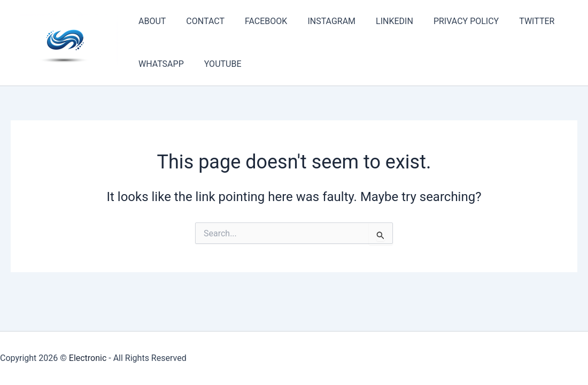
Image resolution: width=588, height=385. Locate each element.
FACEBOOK (258, 21)
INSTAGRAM (320, 21)
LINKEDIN (380, 21)
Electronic (88, 358)
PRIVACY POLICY (448, 21)
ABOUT (150, 21)
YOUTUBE (218, 64)
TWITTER (516, 21)
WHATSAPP (160, 64)
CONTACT (200, 21)
